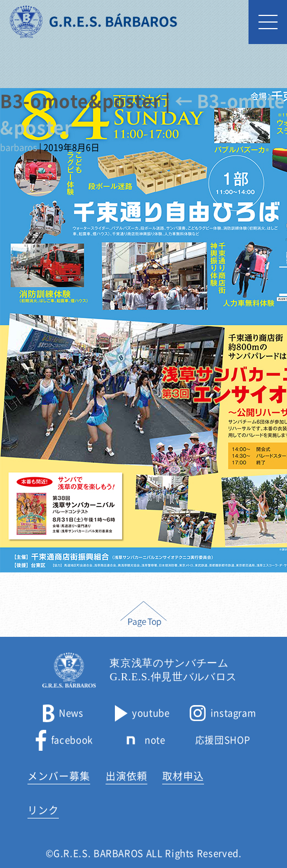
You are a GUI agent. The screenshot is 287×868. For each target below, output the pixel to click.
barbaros (18, 148)
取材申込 (183, 776)
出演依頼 (126, 776)
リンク (43, 810)
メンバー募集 (59, 776)
